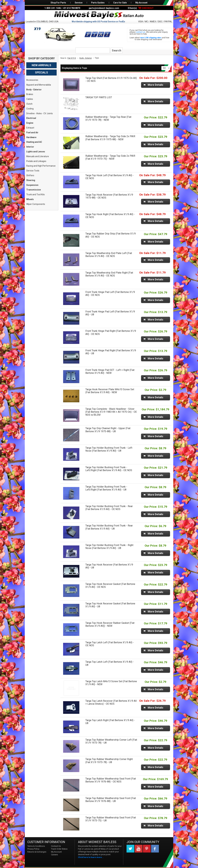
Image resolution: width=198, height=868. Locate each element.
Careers (54, 855)
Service (79, 3)
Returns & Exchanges (37, 852)
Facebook (155, 849)
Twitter (130, 849)
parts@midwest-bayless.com (104, 8)
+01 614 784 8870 (71, 8)
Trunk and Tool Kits (36, 194)
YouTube (139, 849)
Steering (31, 180)
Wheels (30, 199)
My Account (141, 3)
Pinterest (147, 849)
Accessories (32, 80)
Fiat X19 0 (72, 58)
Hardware (31, 137)
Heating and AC (34, 142)
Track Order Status (59, 849)
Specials (41, 72)
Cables (30, 99)
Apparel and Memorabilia (39, 85)
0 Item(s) (141, 8)
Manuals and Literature (38, 156)
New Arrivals (41, 65)
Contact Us (56, 846)
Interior (30, 147)
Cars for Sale (120, 3)
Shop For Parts (58, 3)
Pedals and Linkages (36, 161)
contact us (141, 32)
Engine (30, 123)
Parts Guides (98, 3)
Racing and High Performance (41, 166)
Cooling (30, 109)
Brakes (30, 94)
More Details (155, 85)
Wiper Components (36, 204)
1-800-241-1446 (53, 8)
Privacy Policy (33, 849)
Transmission (34, 190)
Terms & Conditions (36, 846)
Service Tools (33, 171)
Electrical (31, 118)
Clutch (29, 104)
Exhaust (30, 128)
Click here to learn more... (91, 857)
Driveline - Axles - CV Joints (40, 113)
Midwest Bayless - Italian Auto (99, 15)
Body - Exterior (34, 90)
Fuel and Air (32, 133)
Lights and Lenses (36, 152)
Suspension (32, 185)
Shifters (30, 175)
